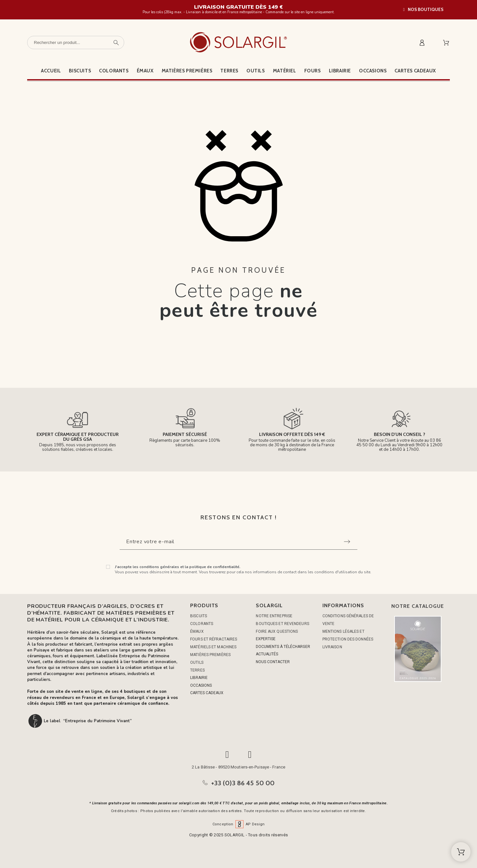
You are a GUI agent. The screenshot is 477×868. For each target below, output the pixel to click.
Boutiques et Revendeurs (282, 624)
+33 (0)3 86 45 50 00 (243, 783)
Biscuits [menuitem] (80, 71)
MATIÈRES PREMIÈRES (210, 655)
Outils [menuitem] (256, 71)
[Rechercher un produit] (76, 42)
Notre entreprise (274, 616)
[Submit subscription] (347, 542)
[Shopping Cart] (461, 852)
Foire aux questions (277, 631)
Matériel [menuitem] (285, 71)
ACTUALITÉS (267, 654)
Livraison (332, 647)
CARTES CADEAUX (207, 693)
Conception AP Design (239, 824)
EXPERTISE (266, 639)
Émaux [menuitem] (145, 71)
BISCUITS (199, 616)
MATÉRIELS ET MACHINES (213, 647)
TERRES (197, 670)
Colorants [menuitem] (114, 71)
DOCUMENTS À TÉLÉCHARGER (283, 647)
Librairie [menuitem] (340, 71)
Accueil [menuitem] (51, 71)
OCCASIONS (201, 685)
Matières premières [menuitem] (187, 71)
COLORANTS (202, 624)
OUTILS (197, 662)
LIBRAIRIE (199, 678)
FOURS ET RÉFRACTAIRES (214, 639)
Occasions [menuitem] (373, 71)
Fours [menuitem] (313, 71)
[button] (423, 10)
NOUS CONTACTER (273, 662)
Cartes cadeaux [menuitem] (415, 71)
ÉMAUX (197, 631)
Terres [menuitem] (229, 71)
